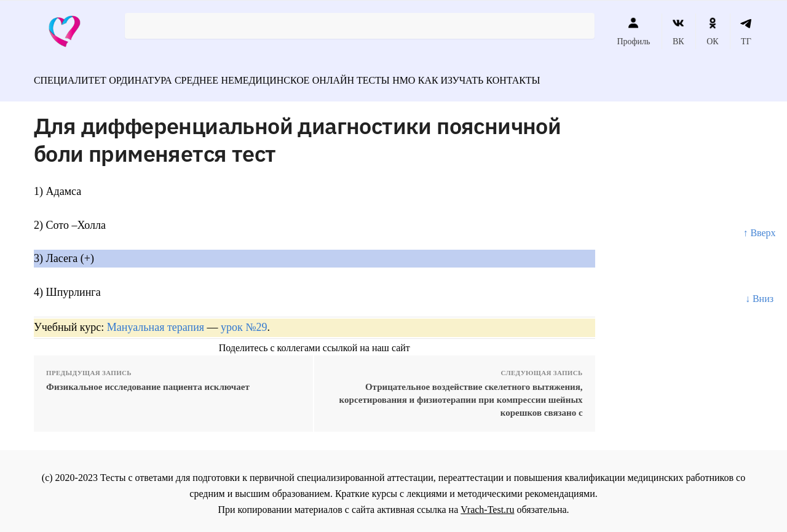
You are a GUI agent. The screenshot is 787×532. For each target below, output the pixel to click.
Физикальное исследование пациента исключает (148, 381)
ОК (712, 31)
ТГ (746, 31)
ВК (678, 31)
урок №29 (244, 322)
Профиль (633, 31)
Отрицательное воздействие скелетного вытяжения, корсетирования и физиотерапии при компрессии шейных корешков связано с (461, 394)
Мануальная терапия (156, 322)
